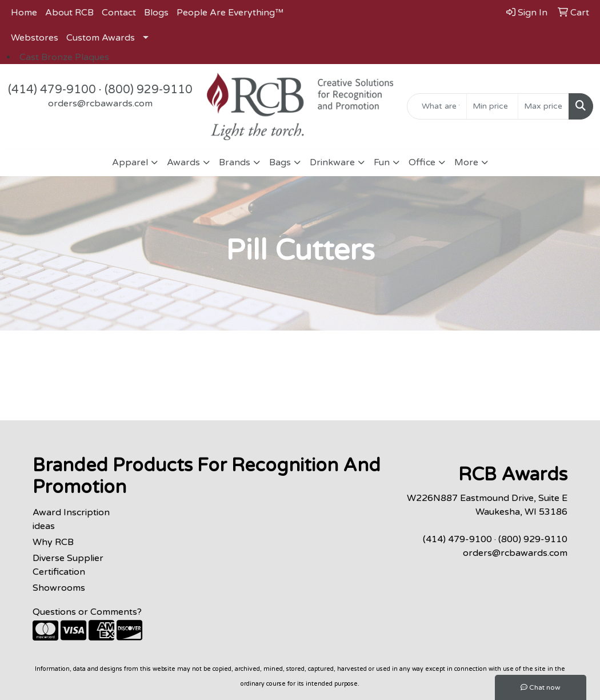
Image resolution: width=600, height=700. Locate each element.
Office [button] (422, 162)
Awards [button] (183, 162)
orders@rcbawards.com (100, 104)
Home (24, 13)
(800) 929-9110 (149, 90)
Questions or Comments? (87, 612)
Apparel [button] (130, 162)
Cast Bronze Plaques (64, 57)
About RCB (69, 13)
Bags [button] (280, 162)
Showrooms (59, 588)
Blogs (156, 13)
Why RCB (53, 542)
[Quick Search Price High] (543, 106)
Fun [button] (382, 162)
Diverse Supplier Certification (68, 565)
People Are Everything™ (230, 13)
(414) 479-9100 (52, 90)
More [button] (466, 162)
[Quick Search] (437, 106)
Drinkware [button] (332, 162)
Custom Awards (101, 38)
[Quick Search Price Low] (492, 106)
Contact (119, 13)
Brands (235, 162)
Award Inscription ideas (71, 519)
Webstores (35, 38)
